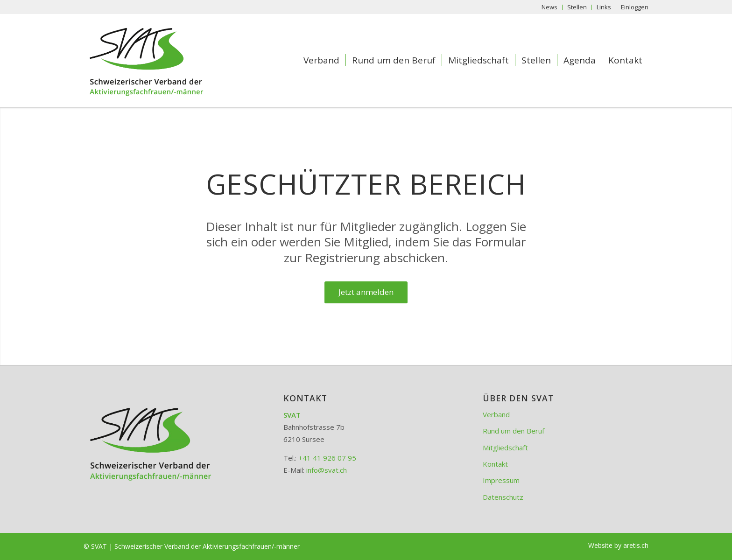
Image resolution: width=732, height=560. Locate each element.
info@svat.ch (327, 470)
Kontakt (495, 464)
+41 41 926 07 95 (327, 458)
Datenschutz (503, 497)
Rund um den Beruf (514, 431)
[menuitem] (550, 7)
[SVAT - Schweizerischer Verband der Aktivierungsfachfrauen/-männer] (161, 60)
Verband (496, 414)
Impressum (501, 480)
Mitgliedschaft (505, 448)
